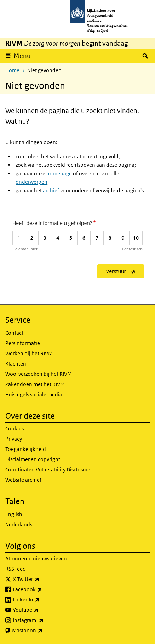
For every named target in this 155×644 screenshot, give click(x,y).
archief (51, 190)
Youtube (41, 610)
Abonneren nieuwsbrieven (36, 558)
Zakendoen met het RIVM (35, 384)
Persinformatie (23, 343)
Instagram (44, 620)
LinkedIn (42, 600)
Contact (14, 333)
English (14, 514)
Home (12, 70)
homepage (59, 173)
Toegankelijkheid (26, 449)
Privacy (14, 439)
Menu (22, 56)
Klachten (16, 364)
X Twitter (42, 579)
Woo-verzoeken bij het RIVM (39, 374)
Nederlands (19, 524)
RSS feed (16, 569)
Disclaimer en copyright (33, 459)
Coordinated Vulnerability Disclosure (48, 470)
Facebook (43, 589)
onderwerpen (31, 182)
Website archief (23, 480)
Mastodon (43, 631)
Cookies (15, 428)
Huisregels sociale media (34, 394)
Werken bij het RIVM (29, 353)
